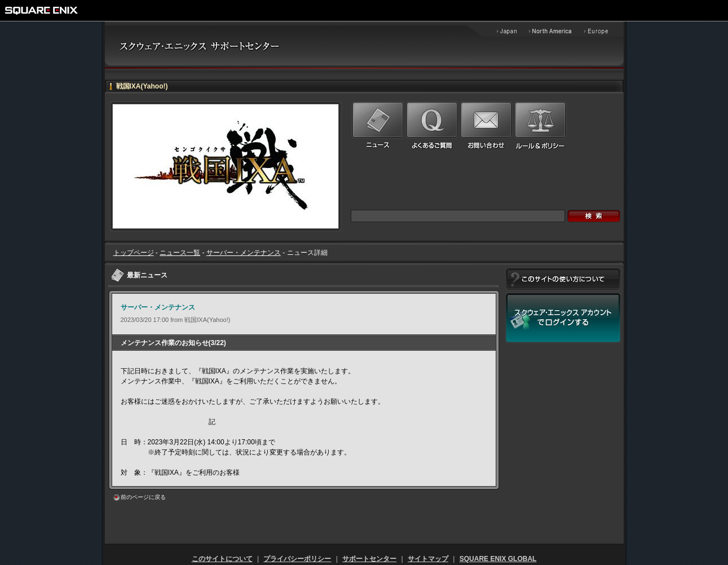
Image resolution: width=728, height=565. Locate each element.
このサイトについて (222, 559)
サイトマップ (428, 559)
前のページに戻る (143, 497)
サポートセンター (369, 559)
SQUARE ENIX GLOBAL (498, 559)
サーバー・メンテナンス (244, 253)
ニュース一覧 (180, 253)
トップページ (134, 253)
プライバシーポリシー (297, 559)
